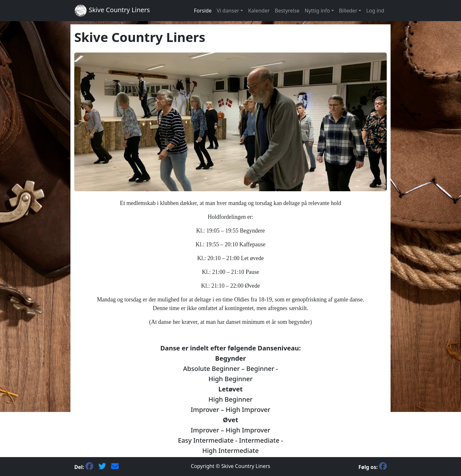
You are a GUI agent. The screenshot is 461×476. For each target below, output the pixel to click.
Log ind (375, 11)
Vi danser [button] (228, 11)
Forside (203, 11)
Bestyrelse (287, 11)
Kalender (259, 11)
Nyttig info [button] (317, 11)
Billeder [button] (348, 11)
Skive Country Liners (112, 11)
